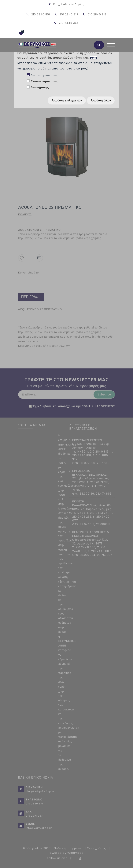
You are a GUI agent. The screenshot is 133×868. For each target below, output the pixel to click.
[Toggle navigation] (111, 46)
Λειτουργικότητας (44, 75)
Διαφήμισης (40, 87)
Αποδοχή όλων (101, 100)
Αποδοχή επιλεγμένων (67, 100)
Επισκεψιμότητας (44, 81)
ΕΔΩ (94, 58)
